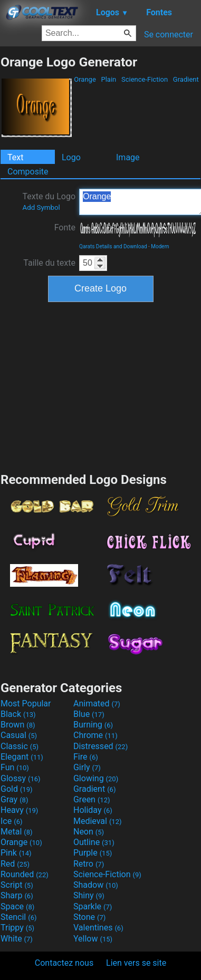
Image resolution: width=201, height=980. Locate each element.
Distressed (100, 746)
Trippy (17, 928)
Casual (19, 735)
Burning (93, 725)
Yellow (93, 939)
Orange (85, 79)
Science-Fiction (145, 79)
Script (17, 885)
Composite (28, 172)
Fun (15, 767)
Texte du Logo (49, 201)
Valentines (98, 928)
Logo (71, 157)
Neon (89, 832)
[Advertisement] (101, 386)
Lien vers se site (136, 963)
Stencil (18, 917)
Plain (108, 79)
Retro (89, 864)
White (17, 939)
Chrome (95, 735)
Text (15, 157)
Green (92, 799)
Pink (16, 853)
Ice (11, 821)
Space (17, 906)
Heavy (19, 810)
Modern (160, 246)
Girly (87, 767)
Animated (97, 704)
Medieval (98, 821)
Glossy (21, 778)
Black (18, 714)
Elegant (22, 757)
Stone (89, 917)
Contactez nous (64, 963)
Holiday (93, 810)
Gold (17, 789)
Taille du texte (49, 263)
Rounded (25, 874)
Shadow (96, 885)
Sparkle (93, 906)
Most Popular (26, 704)
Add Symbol (41, 207)
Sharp (17, 895)
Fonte (65, 227)
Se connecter (169, 35)
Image (128, 157)
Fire (86, 757)
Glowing (96, 778)
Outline (94, 842)
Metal (17, 832)
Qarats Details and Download (113, 246)
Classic (20, 746)
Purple (93, 853)
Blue (89, 714)
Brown (18, 725)
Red (15, 864)
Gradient (186, 79)
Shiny (89, 895)
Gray (14, 799)
